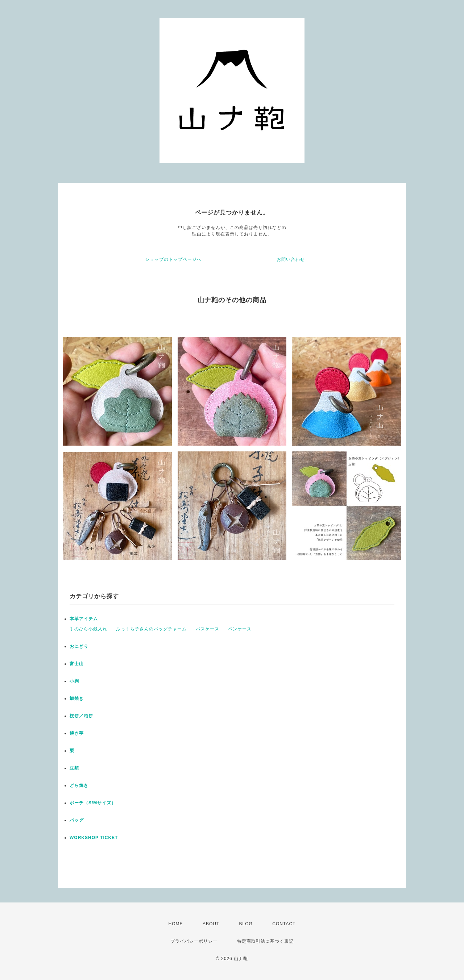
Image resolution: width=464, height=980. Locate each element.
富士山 (77, 664)
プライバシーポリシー (194, 941)
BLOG (246, 924)
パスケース (208, 629)
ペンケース (240, 629)
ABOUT (211, 924)
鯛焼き (77, 698)
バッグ (77, 820)
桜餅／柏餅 (81, 716)
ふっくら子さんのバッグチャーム (151, 629)
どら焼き (79, 785)
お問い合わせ (291, 259)
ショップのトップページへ (173, 259)
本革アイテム (84, 619)
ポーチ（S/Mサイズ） (93, 803)
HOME (176, 924)
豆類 (74, 768)
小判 (74, 681)
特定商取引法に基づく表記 (265, 941)
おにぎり (79, 646)
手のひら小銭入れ (88, 629)
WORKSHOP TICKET (94, 838)
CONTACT (284, 924)
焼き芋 (77, 733)
